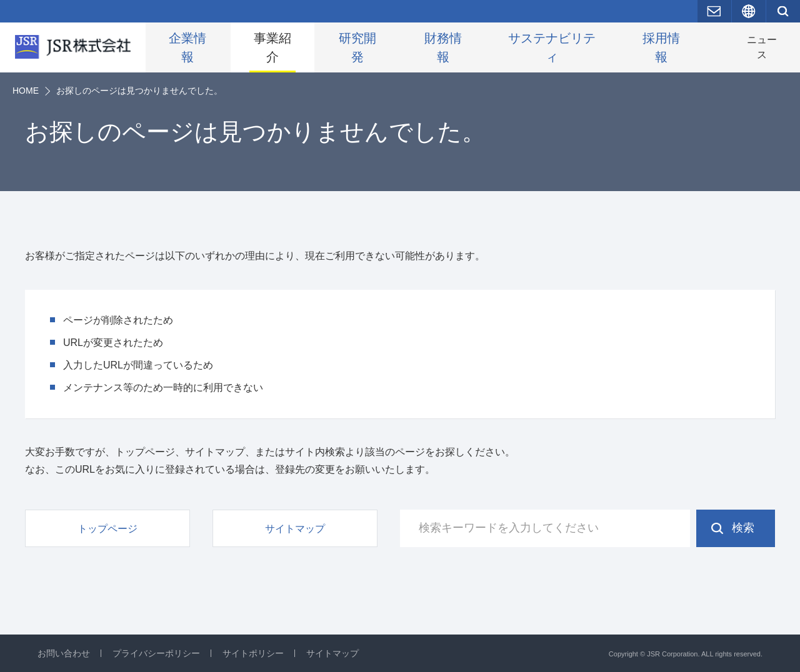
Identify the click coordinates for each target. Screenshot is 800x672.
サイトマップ (332, 653)
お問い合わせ (64, 653)
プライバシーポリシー (156, 653)
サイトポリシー (253, 653)
